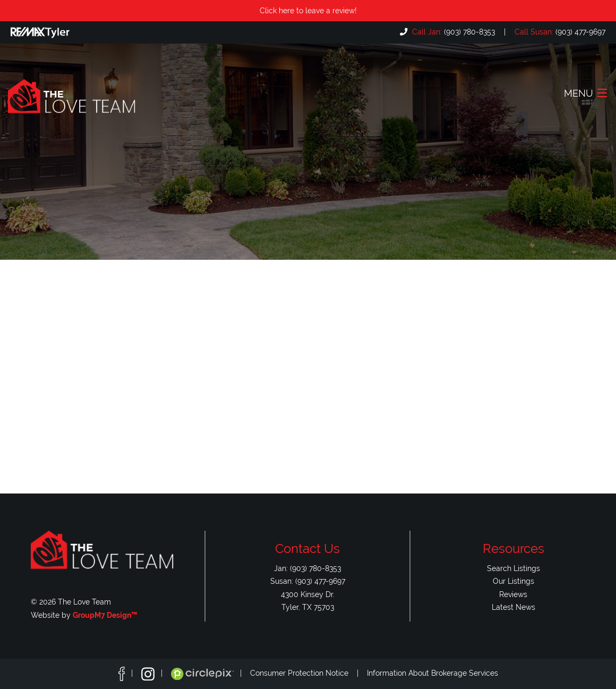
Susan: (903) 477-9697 (308, 581)
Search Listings (514, 568)
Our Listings (514, 581)
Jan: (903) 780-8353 (307, 568)
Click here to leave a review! (308, 10)
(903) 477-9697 (559, 32)
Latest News (514, 607)
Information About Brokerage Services (433, 673)
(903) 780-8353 (452, 32)
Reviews (513, 594)
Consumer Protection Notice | (309, 673)
